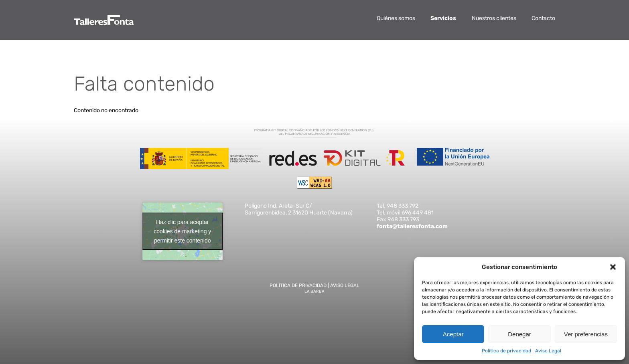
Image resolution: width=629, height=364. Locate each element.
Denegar (519, 334)
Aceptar (453, 334)
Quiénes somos (396, 18)
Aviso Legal (548, 351)
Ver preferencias (586, 334)
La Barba (314, 291)
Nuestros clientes (494, 18)
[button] (613, 267)
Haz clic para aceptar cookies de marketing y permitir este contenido (182, 231)
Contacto (543, 18)
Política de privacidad (506, 351)
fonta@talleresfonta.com (412, 226)
